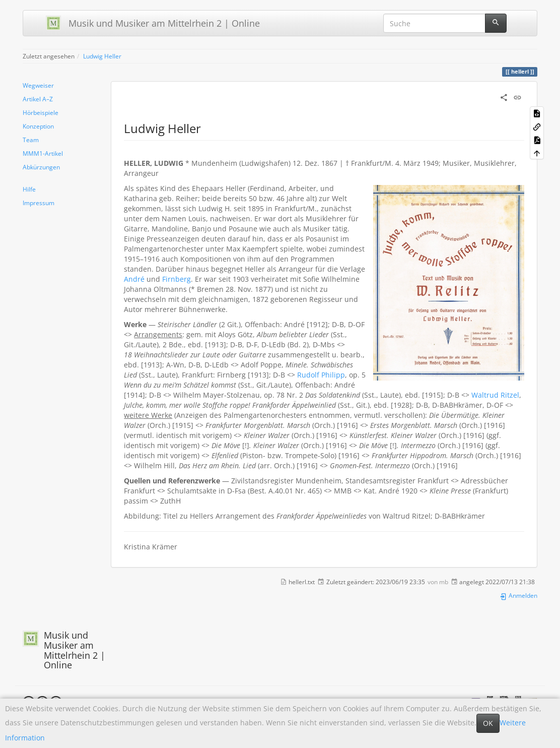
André (134, 279)
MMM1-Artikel (43, 153)
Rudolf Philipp (321, 375)
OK (488, 723)
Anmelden (518, 595)
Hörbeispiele (41, 112)
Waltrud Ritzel (495, 395)
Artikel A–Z (38, 99)
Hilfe (29, 189)
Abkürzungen (41, 167)
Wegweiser (38, 85)
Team (31, 140)
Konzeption (38, 126)
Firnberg (177, 279)
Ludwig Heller (102, 56)
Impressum (39, 203)
